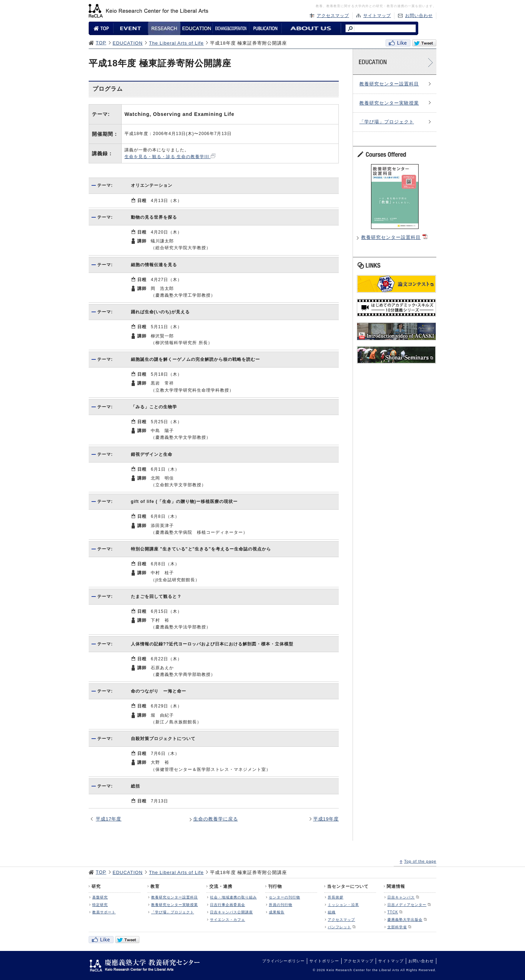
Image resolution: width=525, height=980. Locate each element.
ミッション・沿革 (343, 905)
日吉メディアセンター (407, 905)
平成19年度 (326, 819)
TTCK (393, 912)
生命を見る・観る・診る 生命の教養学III (168, 157)
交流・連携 (221, 886)
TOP (101, 43)
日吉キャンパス (401, 897)
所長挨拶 (336, 897)
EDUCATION (128, 43)
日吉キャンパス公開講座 (231, 912)
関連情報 (396, 886)
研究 (96, 886)
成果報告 (277, 912)
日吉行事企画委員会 (228, 905)
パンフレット (339, 927)
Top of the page (420, 861)
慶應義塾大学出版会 (405, 920)
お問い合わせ (419, 16)
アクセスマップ (333, 16)
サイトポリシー (324, 961)
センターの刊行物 (284, 897)
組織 (332, 912)
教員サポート (104, 912)
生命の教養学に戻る (216, 819)
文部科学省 (397, 927)
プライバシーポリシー (283, 961)
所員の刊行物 (281, 905)
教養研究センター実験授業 (389, 103)
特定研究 (100, 905)
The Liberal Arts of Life (176, 43)
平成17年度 (109, 819)
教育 (155, 886)
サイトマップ (377, 16)
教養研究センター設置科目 (389, 84)
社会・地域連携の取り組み (233, 897)
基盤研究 (100, 897)
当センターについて (348, 886)
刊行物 (275, 886)
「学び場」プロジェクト (387, 122)
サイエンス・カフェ (228, 920)
